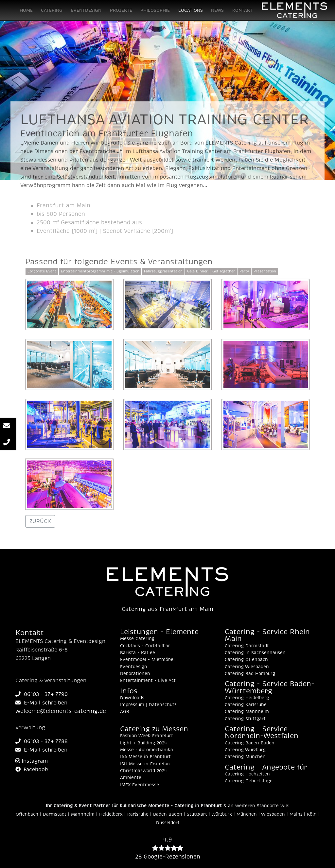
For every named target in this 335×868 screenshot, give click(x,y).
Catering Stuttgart (245, 719)
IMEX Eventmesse (140, 785)
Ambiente (131, 778)
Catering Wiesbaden (247, 667)
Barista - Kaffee (138, 653)
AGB (125, 712)
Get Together (224, 271)
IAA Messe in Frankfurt (145, 757)
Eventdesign (134, 667)
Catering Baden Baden (250, 743)
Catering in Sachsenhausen (255, 653)
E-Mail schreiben (41, 703)
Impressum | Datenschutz (148, 705)
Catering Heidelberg (247, 698)
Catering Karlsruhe (246, 705)
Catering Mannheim (247, 712)
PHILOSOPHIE (155, 10)
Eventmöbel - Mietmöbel (147, 660)
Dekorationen (135, 674)
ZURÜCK (40, 521)
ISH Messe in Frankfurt (146, 764)
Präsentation (265, 271)
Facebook (32, 770)
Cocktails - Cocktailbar (145, 646)
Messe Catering (137, 639)
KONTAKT (242, 10)
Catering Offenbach (246, 660)
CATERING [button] (52, 10)
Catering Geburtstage (249, 781)
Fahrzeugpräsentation (163, 271)
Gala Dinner (197, 271)
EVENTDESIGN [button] (86, 10)
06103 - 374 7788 (42, 741)
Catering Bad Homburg (250, 674)
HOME (26, 10)
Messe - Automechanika (147, 750)
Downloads (132, 698)
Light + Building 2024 (143, 743)
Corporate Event (42, 271)
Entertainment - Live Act (148, 681)
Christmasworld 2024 (143, 771)
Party (244, 271)
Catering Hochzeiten (247, 774)
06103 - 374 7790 (42, 694)
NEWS (217, 10)
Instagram (32, 761)
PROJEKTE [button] (121, 10)
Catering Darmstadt (247, 646)
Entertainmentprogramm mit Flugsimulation (100, 271)
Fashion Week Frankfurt (147, 736)
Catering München (245, 757)
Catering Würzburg (245, 750)
